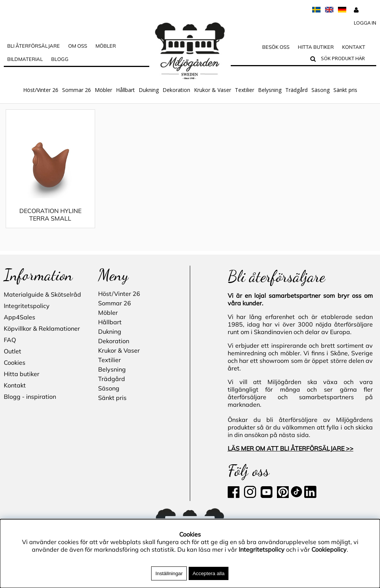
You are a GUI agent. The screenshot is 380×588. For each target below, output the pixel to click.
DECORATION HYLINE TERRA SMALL (50, 222)
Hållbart (125, 90)
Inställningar (169, 573)
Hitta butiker (316, 47)
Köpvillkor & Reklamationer (42, 329)
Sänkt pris (345, 90)
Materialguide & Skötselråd (42, 295)
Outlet (13, 352)
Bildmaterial (25, 59)
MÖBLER (106, 46)
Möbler (103, 90)
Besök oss (276, 47)
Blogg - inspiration (30, 397)
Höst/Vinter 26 (41, 90)
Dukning (149, 90)
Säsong (321, 90)
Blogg (60, 59)
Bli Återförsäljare (34, 46)
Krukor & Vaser (213, 90)
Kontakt (354, 47)
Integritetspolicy (27, 306)
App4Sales (20, 317)
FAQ (10, 340)
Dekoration (176, 90)
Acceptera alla (208, 573)
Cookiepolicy (329, 549)
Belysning (270, 90)
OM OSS (78, 46)
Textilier (245, 90)
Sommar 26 (77, 90)
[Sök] (347, 59)
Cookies (15, 363)
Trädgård (296, 90)
